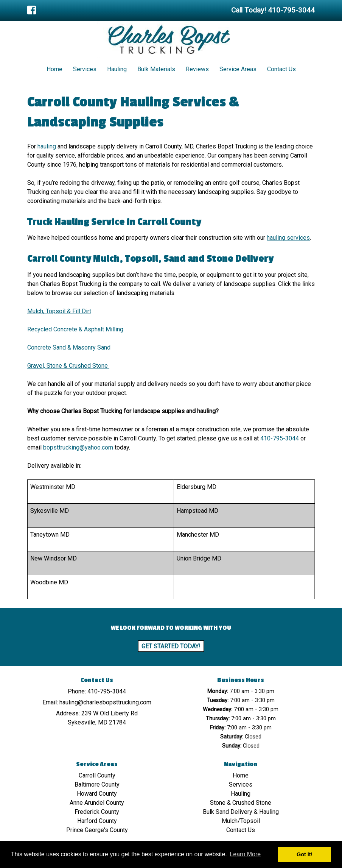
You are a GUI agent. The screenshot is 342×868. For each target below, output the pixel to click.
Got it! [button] (305, 854)
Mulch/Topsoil (241, 821)
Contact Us (281, 69)
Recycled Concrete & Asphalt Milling (75, 329)
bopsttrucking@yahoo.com (78, 447)
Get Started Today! (171, 646)
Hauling (117, 69)
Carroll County (97, 775)
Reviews (197, 69)
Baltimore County (97, 784)
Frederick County (97, 812)
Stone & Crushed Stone (241, 803)
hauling (47, 146)
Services (85, 69)
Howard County (97, 794)
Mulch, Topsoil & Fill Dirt (59, 311)
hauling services (288, 238)
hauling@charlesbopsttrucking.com (105, 702)
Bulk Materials (156, 69)
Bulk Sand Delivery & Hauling (241, 812)
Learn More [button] (245, 854)
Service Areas (238, 69)
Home (54, 69)
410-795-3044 (280, 438)
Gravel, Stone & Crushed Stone (68, 366)
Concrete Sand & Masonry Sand (69, 347)
